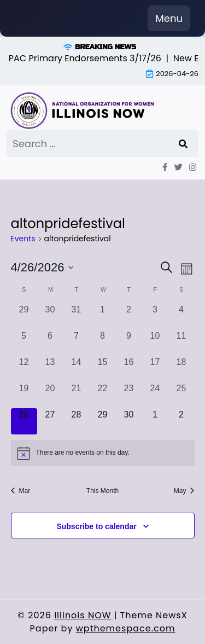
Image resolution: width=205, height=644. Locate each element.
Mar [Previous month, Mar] (21, 491)
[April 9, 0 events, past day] (129, 343)
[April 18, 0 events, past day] (181, 369)
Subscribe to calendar (96, 526)
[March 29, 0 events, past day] (24, 316)
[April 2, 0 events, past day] (129, 316)
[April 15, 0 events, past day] (103, 369)
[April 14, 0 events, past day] (77, 369)
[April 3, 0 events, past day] (155, 316)
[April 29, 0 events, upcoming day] (103, 421)
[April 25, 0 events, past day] (181, 395)
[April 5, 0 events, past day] (24, 343)
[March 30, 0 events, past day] (50, 316)
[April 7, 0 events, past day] (77, 343)
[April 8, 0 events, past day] (103, 343)
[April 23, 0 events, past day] (129, 395)
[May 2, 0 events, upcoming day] (181, 421)
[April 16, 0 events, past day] (129, 369)
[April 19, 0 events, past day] (24, 395)
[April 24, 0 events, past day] (155, 395)
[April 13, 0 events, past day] (50, 369)
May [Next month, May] (184, 491)
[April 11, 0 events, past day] (181, 343)
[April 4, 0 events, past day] (181, 316)
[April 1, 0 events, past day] (103, 316)
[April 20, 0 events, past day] (50, 395)
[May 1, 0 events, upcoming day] (155, 421)
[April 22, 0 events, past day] (103, 395)
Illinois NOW (83, 615)
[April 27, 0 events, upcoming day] (50, 421)
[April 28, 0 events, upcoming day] (77, 421)
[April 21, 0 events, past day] (77, 395)
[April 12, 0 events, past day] (24, 369)
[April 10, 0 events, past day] (155, 343)
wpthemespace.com (126, 628)
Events (23, 239)
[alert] (103, 453)
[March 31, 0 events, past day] (77, 316)
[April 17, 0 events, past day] (155, 369)
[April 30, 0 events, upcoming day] (129, 421)
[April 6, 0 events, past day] (50, 343)
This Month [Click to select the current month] (102, 491)
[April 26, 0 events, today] (24, 421)
